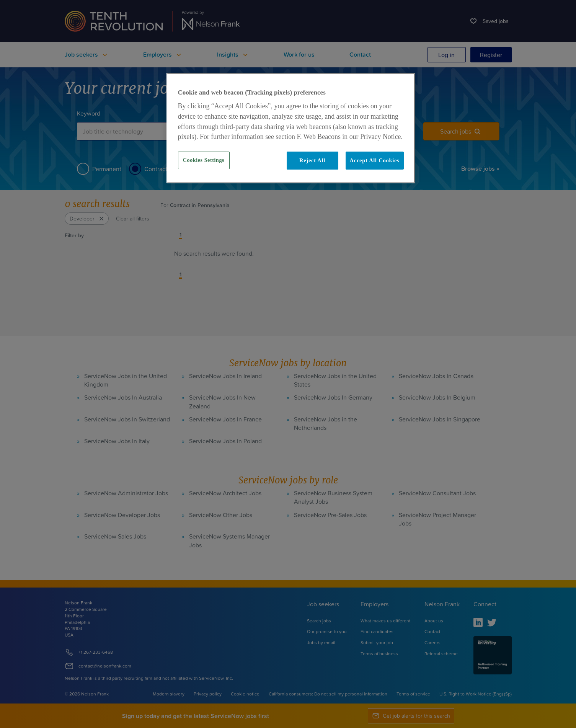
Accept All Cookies (375, 160)
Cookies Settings (204, 160)
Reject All (312, 160)
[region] (291, 128)
